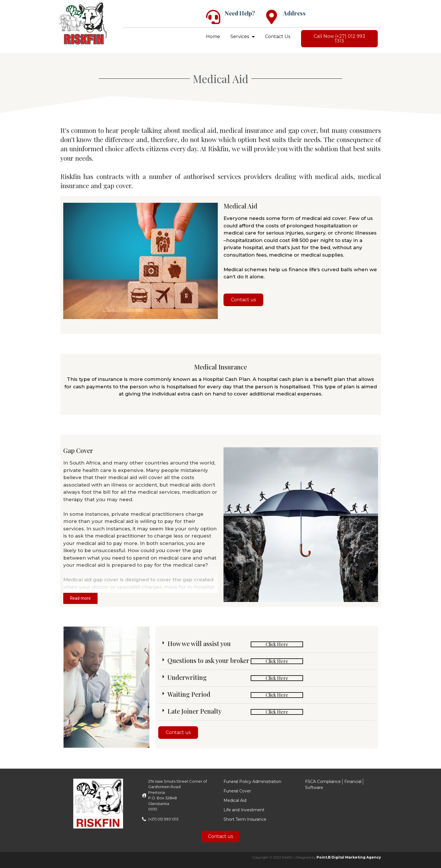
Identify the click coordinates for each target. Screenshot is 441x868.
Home (213, 37)
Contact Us (278, 37)
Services (243, 37)
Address (294, 13)
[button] (267, 644)
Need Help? (240, 13)
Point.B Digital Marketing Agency (349, 857)
